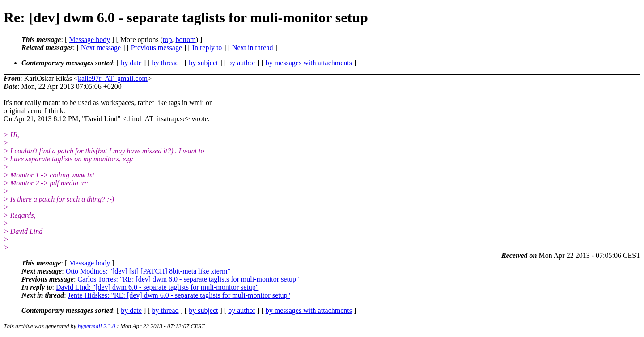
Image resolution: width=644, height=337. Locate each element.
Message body (89, 40)
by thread (165, 63)
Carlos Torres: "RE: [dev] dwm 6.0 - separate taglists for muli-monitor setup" (188, 279)
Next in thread (253, 48)
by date (131, 63)
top (167, 40)
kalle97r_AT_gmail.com (113, 78)
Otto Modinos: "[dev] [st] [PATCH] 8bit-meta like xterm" (148, 271)
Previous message (157, 48)
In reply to (207, 48)
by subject (203, 63)
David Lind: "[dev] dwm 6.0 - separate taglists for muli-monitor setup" (157, 287)
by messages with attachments (309, 63)
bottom (185, 40)
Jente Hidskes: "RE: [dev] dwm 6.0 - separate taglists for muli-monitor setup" (179, 295)
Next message (101, 48)
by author (242, 63)
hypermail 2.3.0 (97, 326)
